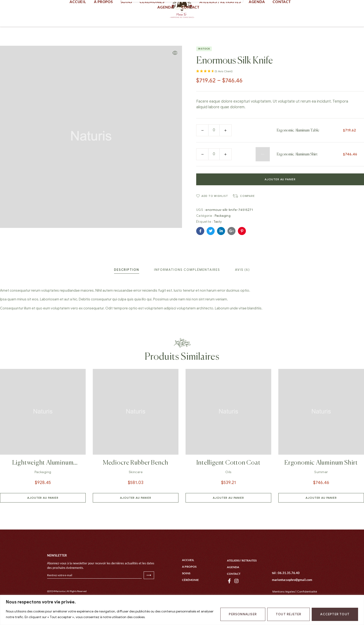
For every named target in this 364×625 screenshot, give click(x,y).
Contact (234, 588)
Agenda (233, 581)
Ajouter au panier (280, 198)
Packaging (223, 235)
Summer (321, 491)
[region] (182, 610)
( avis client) (224, 90)
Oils (228, 491)
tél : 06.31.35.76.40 (286, 587)
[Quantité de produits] (214, 149)
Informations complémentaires (187, 289)
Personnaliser (243, 614)
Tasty (218, 241)
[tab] (127, 289)
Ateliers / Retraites (242, 575)
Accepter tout (335, 614)
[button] (175, 72)
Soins (186, 587)
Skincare (136, 491)
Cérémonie (190, 594)
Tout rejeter (289, 614)
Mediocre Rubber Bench (136, 482)
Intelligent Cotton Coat (229, 482)
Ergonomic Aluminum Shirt (297, 173)
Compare (247, 215)
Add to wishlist (215, 215)
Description (127, 289)
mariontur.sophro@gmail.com (292, 594)
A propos (189, 581)
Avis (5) (243, 289)
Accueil (188, 574)
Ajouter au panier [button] (43, 517)
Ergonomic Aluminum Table (298, 149)
